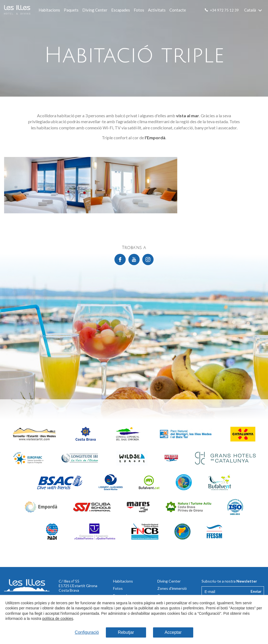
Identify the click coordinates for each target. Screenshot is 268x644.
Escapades (121, 10)
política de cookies (58, 619)
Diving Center (95, 10)
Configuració (87, 632)
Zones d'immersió (172, 588)
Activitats (157, 10)
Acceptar (173, 632)
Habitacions (49, 10)
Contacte (178, 10)
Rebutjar (126, 632)
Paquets (71, 10)
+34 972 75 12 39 (224, 10)
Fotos (139, 10)
